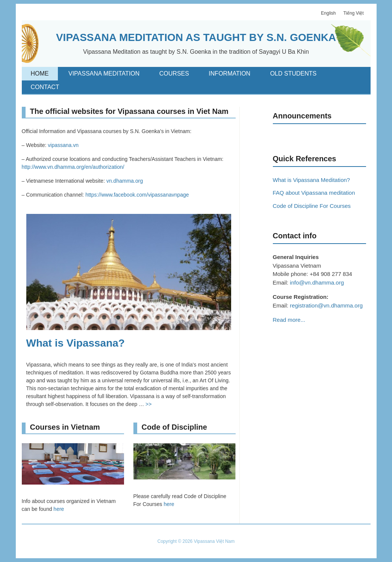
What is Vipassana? (76, 343)
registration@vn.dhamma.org (326, 305)
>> (148, 404)
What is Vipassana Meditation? (312, 180)
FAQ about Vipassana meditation (314, 193)
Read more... (289, 320)
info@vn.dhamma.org (317, 283)
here (59, 509)
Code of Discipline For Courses (312, 206)
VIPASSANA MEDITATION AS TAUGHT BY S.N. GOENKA (196, 37)
